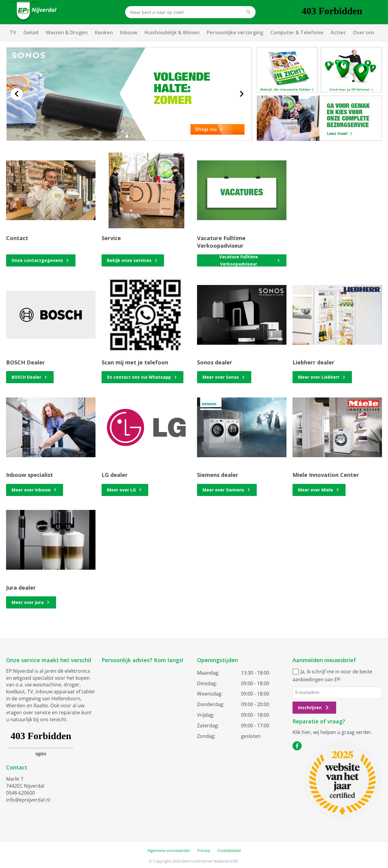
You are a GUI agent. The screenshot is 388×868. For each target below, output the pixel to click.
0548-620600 (20, 793)
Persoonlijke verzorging (235, 32)
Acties (338, 32)
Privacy (204, 850)
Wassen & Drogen (67, 32)
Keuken (104, 32)
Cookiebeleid (229, 850)
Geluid (31, 32)
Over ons (364, 32)
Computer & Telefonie (297, 32)
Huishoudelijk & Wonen (172, 32)
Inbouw (129, 32)
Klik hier (302, 732)
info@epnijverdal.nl (28, 800)
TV (13, 32)
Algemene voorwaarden (169, 850)
